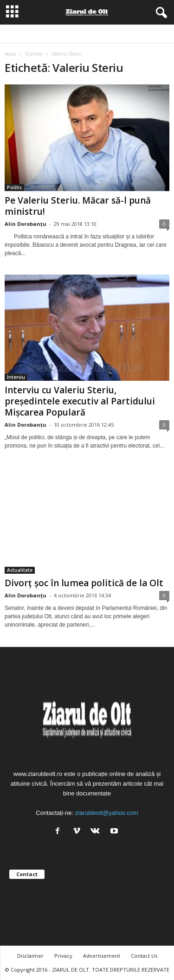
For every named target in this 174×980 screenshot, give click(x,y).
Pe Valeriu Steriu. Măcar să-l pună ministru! (78, 206)
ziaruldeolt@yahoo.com (107, 813)
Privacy (63, 956)
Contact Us (144, 956)
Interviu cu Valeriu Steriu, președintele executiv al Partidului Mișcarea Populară (80, 401)
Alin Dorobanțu (26, 224)
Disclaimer (30, 956)
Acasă (10, 54)
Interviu (16, 377)
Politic (14, 187)
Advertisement (102, 956)
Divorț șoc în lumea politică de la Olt (84, 583)
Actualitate (20, 570)
